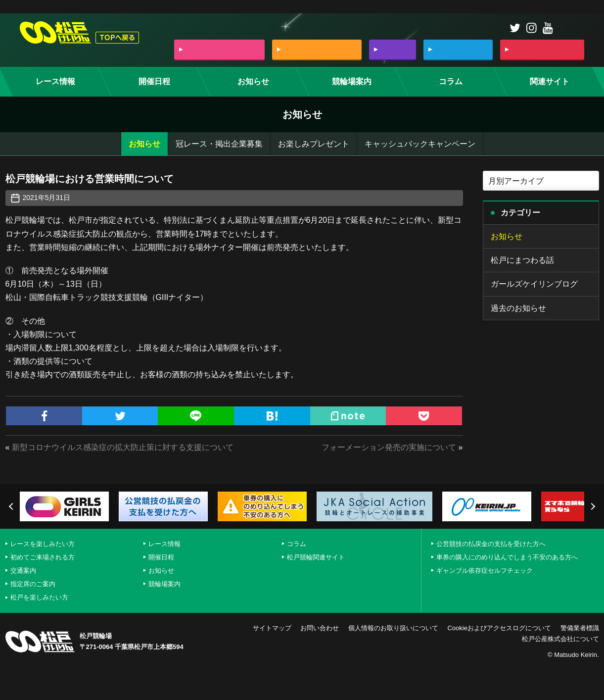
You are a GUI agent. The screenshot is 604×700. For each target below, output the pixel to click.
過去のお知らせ (518, 308)
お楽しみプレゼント (314, 144)
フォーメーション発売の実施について (389, 447)
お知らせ (144, 144)
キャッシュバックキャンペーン (420, 144)
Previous (12, 506)
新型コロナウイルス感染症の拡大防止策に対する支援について (123, 447)
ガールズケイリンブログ (534, 284)
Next (592, 506)
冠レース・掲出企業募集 (219, 144)
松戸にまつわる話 (522, 260)
